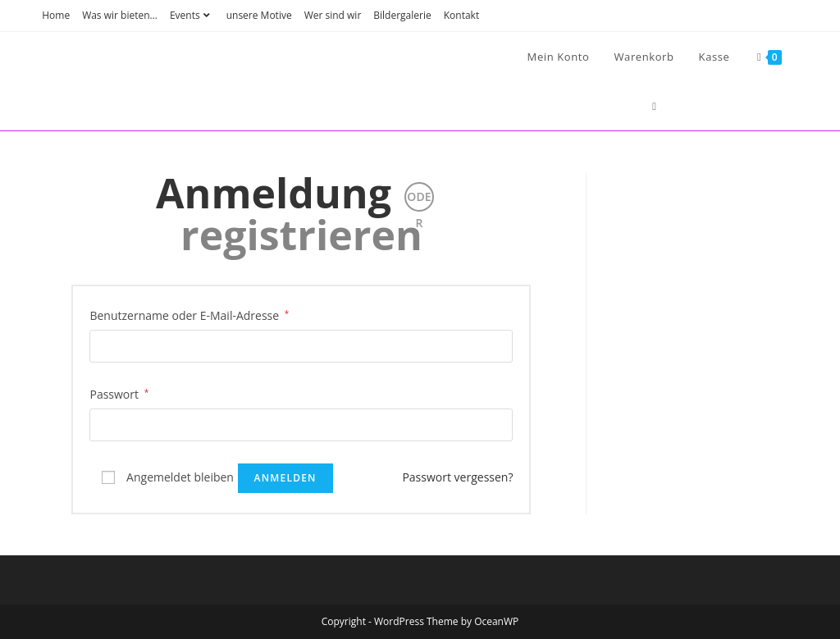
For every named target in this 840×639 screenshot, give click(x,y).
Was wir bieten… (120, 15)
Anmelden (285, 478)
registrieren (301, 235)
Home (56, 15)
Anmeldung (274, 193)
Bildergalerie (402, 15)
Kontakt (461, 15)
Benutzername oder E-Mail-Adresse (189, 314)
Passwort (119, 393)
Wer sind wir (333, 15)
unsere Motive (259, 15)
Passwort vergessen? (457, 477)
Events (192, 15)
